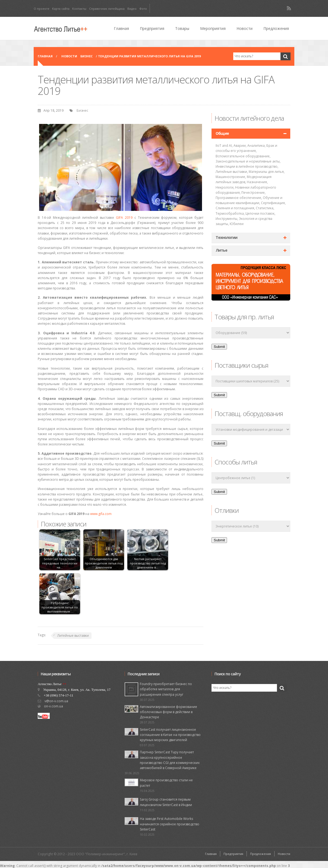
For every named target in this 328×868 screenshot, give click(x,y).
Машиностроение (230, 177)
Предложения (276, 28)
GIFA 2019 (124, 218)
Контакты (79, 9)
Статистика (265, 208)
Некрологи (225, 187)
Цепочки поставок (260, 213)
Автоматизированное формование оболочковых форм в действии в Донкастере (168, 712)
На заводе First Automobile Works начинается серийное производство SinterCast (170, 824)
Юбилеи (237, 224)
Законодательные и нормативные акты (248, 161)
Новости (245, 28)
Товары (182, 28)
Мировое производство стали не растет (166, 783)
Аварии (240, 146)
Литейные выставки (73, 636)
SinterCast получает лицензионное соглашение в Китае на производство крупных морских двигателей (170, 735)
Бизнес (86, 56)
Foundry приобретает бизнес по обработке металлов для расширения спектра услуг (166, 689)
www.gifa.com (101, 514)
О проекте (42, 9)
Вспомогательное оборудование (243, 156)
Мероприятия (213, 28)
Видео (132, 9)
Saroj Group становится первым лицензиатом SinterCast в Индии (166, 802)
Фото (143, 9)
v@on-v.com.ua (56, 701)
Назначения (257, 182)
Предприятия (152, 28)
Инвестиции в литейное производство (247, 166)
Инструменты (226, 219)
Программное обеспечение (238, 198)
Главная (121, 28)
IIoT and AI (224, 146)
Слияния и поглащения (235, 208)
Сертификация (273, 203)
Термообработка (230, 213)
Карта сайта (61, 9)
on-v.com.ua (53, 706)
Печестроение (253, 193)
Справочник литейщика (107, 9)
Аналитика (256, 146)
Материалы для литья (266, 172)
